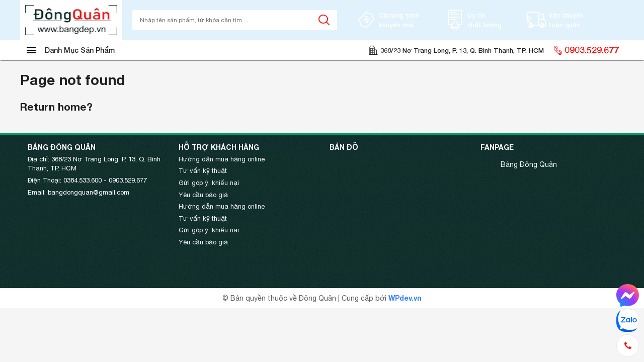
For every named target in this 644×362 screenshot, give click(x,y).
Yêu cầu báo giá (203, 195)
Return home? (56, 107)
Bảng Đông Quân (529, 164)
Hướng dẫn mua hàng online (222, 159)
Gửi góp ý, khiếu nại (209, 183)
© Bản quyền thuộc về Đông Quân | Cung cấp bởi (305, 298)
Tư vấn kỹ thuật (203, 171)
